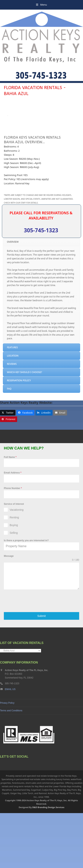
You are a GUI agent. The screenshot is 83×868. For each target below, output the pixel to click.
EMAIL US (10, 744)
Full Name (10, 512)
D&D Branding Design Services (48, 862)
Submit (42, 671)
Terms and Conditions (11, 766)
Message (9, 611)
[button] (41, 5)
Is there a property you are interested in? (26, 595)
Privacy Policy (7, 758)
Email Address (13, 528)
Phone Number (13, 543)
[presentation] (33, 656)
